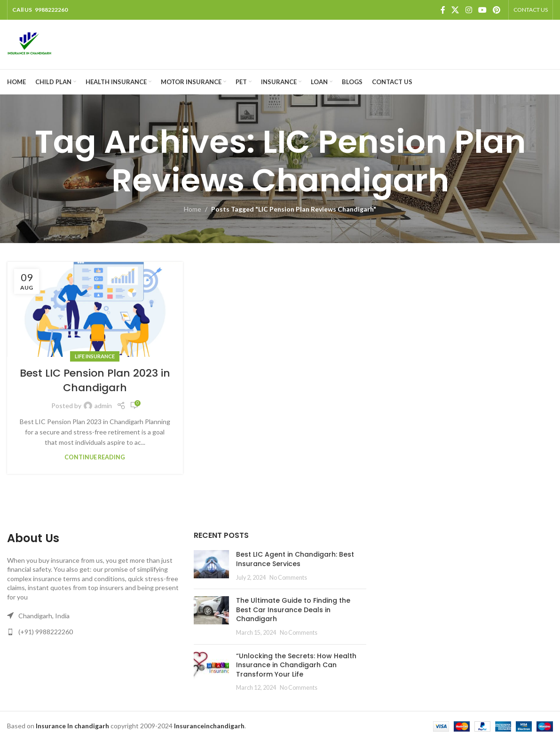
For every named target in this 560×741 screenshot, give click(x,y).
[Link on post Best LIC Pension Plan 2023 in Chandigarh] (95, 310)
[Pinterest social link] (497, 10)
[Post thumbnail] (211, 566)
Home (193, 209)
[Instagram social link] (469, 10)
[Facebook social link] (443, 10)
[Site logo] (29, 43)
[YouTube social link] (482, 10)
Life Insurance (95, 356)
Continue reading (95, 457)
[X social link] (455, 10)
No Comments (288, 578)
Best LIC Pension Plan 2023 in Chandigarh (95, 380)
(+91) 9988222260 (46, 632)
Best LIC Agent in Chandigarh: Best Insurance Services (295, 559)
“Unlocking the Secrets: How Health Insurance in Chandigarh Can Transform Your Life (296, 665)
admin (103, 406)
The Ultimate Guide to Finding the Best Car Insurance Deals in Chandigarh (293, 610)
